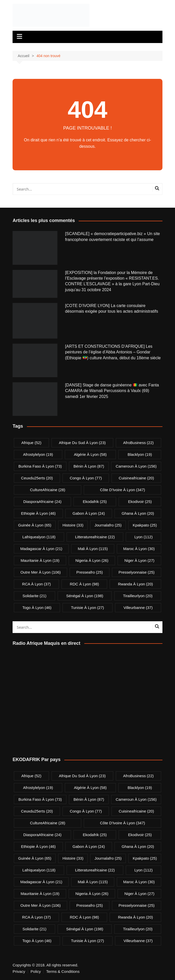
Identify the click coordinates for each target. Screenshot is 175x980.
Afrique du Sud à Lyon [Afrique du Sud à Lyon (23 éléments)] (82, 443)
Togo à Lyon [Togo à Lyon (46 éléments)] (37, 608)
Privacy (19, 972)
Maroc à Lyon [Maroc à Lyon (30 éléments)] (139, 549)
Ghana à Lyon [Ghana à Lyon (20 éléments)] (138, 513)
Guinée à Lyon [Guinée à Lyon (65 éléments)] (35, 525)
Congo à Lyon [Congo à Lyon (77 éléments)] (86, 478)
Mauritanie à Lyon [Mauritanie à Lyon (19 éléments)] (40, 560)
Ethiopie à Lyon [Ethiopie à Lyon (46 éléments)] (38, 513)
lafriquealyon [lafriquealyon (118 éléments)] (39, 537)
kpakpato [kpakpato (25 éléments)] (145, 525)
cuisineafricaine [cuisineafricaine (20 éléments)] (136, 478)
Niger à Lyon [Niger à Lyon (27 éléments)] (140, 560)
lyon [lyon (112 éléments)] (143, 537)
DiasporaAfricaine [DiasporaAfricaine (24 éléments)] (42, 502)
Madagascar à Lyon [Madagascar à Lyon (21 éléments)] (41, 549)
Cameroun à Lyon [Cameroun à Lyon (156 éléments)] (136, 466)
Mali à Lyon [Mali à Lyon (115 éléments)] (93, 549)
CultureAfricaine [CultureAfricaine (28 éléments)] (48, 490)
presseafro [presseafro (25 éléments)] (90, 572)
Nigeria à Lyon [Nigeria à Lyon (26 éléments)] (92, 560)
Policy (36, 972)
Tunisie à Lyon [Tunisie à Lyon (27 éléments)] (87, 608)
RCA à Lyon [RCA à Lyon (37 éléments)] (36, 584)
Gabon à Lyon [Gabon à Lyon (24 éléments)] (89, 513)
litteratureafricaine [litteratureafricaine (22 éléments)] (95, 537)
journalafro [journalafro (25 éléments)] (108, 525)
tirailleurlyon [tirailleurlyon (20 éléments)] (138, 596)
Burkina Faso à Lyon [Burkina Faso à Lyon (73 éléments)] (40, 466)
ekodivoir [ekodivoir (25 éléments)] (140, 502)
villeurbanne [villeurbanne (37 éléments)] (138, 608)
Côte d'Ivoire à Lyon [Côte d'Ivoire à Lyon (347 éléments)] (122, 490)
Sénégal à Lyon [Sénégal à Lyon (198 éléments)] (85, 596)
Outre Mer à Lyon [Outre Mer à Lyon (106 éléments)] (41, 572)
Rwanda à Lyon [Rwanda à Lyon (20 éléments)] (136, 584)
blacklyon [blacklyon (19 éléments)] (140, 454)
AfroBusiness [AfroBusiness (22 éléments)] (138, 443)
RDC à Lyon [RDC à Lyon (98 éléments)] (85, 584)
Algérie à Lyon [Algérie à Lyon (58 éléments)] (90, 454)
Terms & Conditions (63, 972)
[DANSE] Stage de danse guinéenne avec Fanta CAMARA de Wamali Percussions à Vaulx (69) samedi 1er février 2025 (112, 391)
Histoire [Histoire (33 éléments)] (73, 525)
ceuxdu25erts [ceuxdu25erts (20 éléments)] (37, 478)
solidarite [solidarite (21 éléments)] (34, 596)
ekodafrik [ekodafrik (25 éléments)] (95, 502)
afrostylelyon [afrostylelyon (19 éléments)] (38, 454)
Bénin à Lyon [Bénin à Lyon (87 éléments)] (89, 466)
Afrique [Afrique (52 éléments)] (31, 443)
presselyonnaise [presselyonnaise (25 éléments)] (136, 572)
